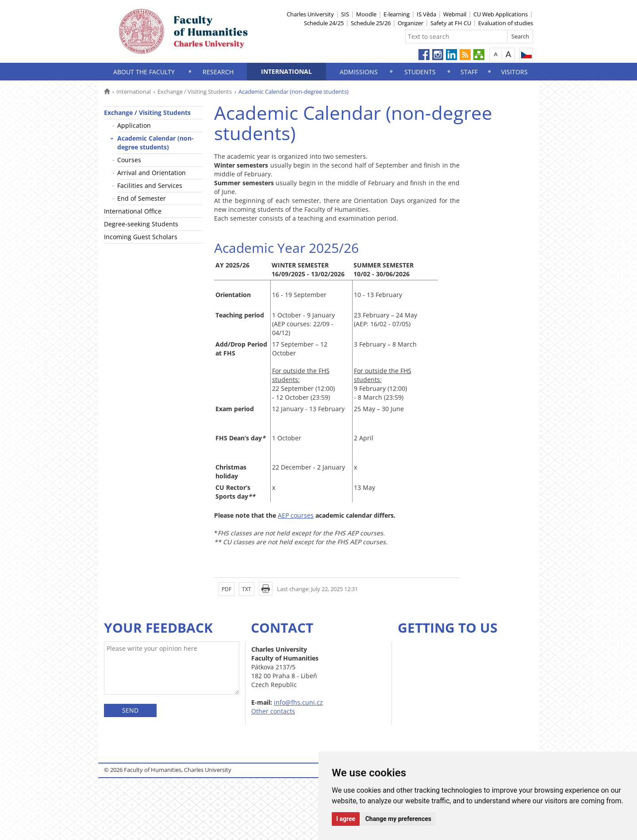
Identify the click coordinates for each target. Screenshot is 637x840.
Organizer (411, 23)
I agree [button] (346, 819)
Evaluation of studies (506, 23)
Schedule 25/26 (371, 23)
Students (420, 72)
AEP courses (296, 515)
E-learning (397, 14)
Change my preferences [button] (398, 819)
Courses (129, 160)
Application (134, 125)
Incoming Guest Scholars (141, 237)
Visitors (514, 72)
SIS (345, 14)
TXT (247, 589)
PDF (226, 589)
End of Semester (142, 198)
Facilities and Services (150, 185)
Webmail (455, 14)
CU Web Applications (501, 14)
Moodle (366, 14)
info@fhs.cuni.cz (298, 702)
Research (218, 72)
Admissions (359, 72)
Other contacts (273, 711)
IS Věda (426, 14)
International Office (133, 211)
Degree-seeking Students (141, 224)
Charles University (310, 14)
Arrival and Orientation (152, 173)
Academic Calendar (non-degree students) (155, 143)
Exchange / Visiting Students (195, 92)
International (286, 71)
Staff (469, 72)
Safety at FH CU (451, 23)
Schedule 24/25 (324, 23)
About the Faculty (144, 72)
